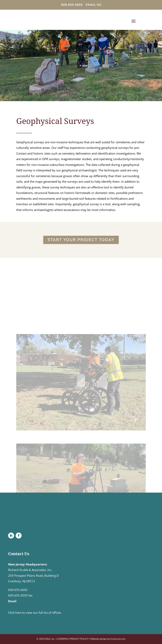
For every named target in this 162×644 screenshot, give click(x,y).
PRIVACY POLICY (79, 639)
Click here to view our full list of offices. (35, 613)
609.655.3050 (18, 595)
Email (12, 601)
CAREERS (62, 639)
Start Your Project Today (81, 240)
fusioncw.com (118, 639)
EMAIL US (93, 5)
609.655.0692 (72, 5)
